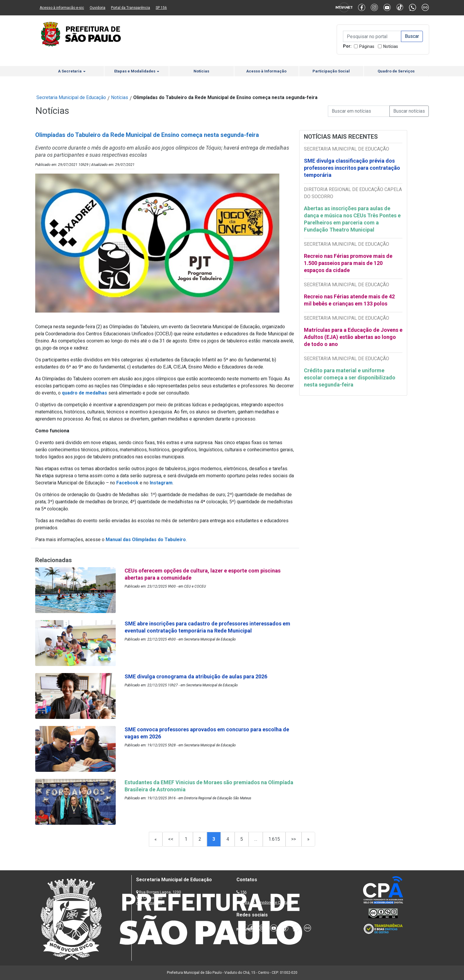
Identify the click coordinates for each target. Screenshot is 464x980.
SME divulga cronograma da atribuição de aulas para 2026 (196, 676)
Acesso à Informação (266, 71)
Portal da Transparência (130, 8)
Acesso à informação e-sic (62, 8)
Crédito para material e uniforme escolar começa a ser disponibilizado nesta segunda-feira (350, 377)
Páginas (367, 46)
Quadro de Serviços (396, 71)
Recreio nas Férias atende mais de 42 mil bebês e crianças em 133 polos (349, 300)
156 (243, 892)
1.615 (274, 839)
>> (294, 839)
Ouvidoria (98, 8)
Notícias (391, 46)
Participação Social (331, 71)
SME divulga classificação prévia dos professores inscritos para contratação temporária (352, 168)
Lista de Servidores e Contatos (267, 902)
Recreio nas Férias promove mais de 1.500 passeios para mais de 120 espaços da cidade (348, 263)
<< (171, 839)
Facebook (127, 483)
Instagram (161, 483)
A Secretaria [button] (72, 71)
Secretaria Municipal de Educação (71, 97)
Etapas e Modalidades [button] (137, 71)
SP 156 (161, 8)
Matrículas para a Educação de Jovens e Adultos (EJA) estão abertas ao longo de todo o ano (353, 337)
